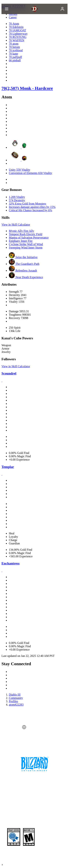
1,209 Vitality (17, 197)
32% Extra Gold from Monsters (28, 204)
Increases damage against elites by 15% (32, 207)
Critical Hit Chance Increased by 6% (30, 210)
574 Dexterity (17, 200)
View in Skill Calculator (16, 225)
